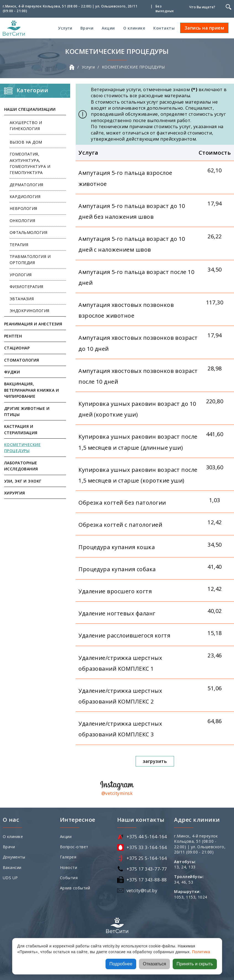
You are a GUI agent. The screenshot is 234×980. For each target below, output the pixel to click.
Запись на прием (204, 28)
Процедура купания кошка (117, 547)
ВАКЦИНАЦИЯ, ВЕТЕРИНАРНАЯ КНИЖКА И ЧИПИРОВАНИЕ (31, 390)
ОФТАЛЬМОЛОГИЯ (28, 232)
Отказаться (154, 964)
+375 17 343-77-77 (147, 869)
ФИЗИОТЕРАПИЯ (27, 287)
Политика (201, 952)
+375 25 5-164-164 (147, 858)
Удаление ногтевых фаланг (117, 613)
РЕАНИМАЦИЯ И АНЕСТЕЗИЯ (33, 324)
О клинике (134, 28)
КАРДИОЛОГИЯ (25, 197)
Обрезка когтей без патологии (122, 503)
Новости (69, 867)
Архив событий (75, 888)
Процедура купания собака (117, 569)
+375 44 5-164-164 (147, 837)
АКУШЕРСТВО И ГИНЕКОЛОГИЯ (26, 126)
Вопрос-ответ (74, 847)
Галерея (68, 857)
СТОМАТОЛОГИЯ (22, 360)
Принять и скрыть (195, 964)
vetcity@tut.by (142, 891)
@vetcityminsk (117, 793)
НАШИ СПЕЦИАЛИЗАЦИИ (30, 109)
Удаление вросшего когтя (115, 591)
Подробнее (121, 964)
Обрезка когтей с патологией (120, 525)
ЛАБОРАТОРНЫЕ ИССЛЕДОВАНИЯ (21, 466)
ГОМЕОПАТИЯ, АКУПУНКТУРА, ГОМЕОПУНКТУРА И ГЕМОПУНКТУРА (30, 163)
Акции (108, 28)
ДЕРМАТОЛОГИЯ (27, 185)
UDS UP (10, 878)
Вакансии (12, 867)
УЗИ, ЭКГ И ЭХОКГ (23, 481)
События (69, 878)
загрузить (155, 761)
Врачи (87, 28)
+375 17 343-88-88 (147, 880)
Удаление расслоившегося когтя (124, 635)
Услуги (65, 28)
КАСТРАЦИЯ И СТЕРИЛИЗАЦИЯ (21, 429)
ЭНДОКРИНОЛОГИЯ (30, 311)
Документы (14, 857)
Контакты (164, 28)
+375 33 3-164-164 (147, 847)
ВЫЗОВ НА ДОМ (26, 142)
